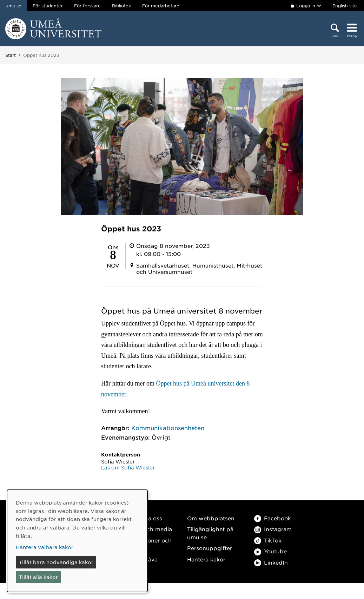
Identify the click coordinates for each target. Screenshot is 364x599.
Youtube (270, 551)
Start (11, 55)
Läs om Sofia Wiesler (128, 467)
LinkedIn (271, 562)
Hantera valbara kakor (45, 547)
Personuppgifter (210, 548)
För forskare (87, 6)
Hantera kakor (206, 559)
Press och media (149, 529)
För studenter (48, 6)
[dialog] (77, 541)
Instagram (273, 529)
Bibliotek (121, 6)
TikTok (268, 540)
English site (345, 6)
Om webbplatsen (211, 518)
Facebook (273, 518)
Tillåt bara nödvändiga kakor (56, 562)
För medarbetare (161, 6)
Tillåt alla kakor (38, 577)
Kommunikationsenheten (168, 428)
